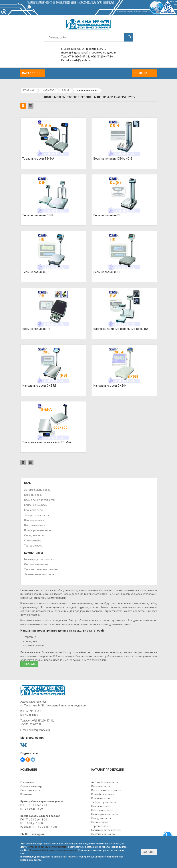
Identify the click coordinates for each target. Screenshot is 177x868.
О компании (27, 782)
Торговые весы (33, 546)
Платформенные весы (37, 530)
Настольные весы (35, 525)
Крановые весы (34, 510)
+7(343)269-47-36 (102, 57)
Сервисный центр (31, 786)
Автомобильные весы (37, 490)
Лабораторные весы (36, 515)
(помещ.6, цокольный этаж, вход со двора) (88, 53)
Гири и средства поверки (39, 559)
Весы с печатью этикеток (39, 500)
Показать (29, 664)
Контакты (26, 794)
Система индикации (36, 564)
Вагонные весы (33, 495)
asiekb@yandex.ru (81, 60)
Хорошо (149, 852)
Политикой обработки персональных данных (53, 850)
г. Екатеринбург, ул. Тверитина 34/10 (84, 49)
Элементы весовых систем (40, 574)
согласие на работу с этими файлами (47, 847)
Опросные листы (30, 790)
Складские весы (34, 535)
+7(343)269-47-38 (78, 57)
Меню (141, 73)
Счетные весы (33, 541)
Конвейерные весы (36, 505)
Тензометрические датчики (41, 569)
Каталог (31, 73)
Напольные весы (34, 520)
